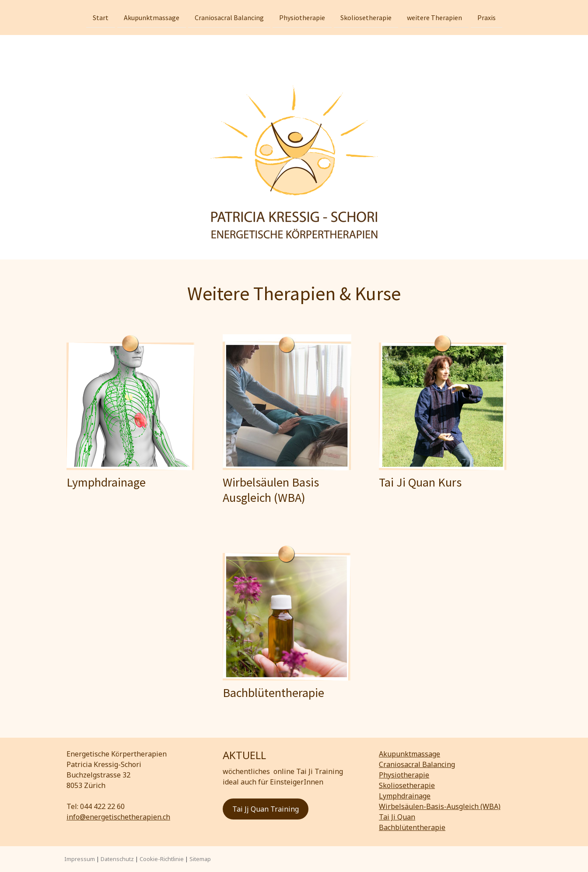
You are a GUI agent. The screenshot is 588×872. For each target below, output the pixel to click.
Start (101, 17)
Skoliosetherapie (366, 17)
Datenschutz (117, 859)
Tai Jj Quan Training (266, 809)
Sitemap (200, 859)
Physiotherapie (302, 17)
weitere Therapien (434, 17)
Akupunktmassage (152, 17)
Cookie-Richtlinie (162, 859)
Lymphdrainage (405, 796)
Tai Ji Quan (397, 817)
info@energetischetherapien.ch (118, 817)
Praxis (486, 17)
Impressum (80, 859)
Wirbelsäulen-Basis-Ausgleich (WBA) (440, 806)
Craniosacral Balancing (229, 17)
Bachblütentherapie (412, 827)
